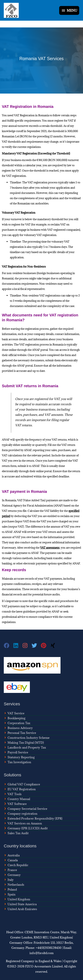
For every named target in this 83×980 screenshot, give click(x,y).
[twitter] (36, 645)
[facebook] (8, 645)
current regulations (29, 147)
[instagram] (27, 645)
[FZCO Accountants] (11, 10)
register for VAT (64, 121)
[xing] (53, 645)
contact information (67, 334)
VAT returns (59, 440)
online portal (44, 471)
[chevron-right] (15, 804)
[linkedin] (18, 645)
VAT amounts (54, 415)
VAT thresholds (11, 142)
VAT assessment (50, 548)
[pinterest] (45, 645)
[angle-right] (14, 713)
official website (17, 355)
